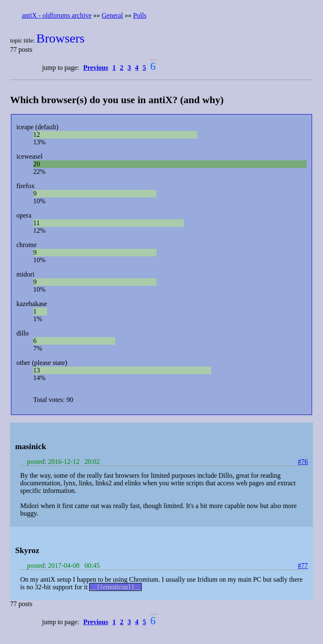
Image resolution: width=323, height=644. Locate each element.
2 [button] (122, 68)
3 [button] (129, 68)
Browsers (60, 38)
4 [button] (137, 68)
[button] (97, 68)
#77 (303, 565)
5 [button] (144, 68)
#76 (303, 462)
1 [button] (114, 68)
